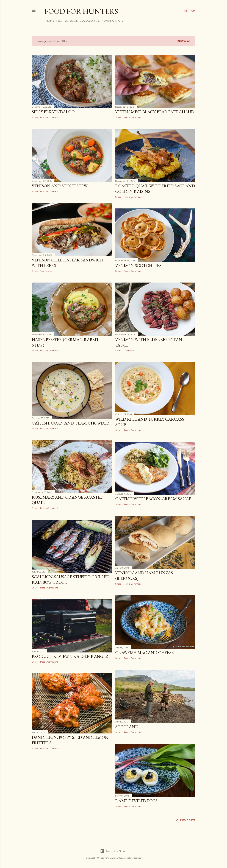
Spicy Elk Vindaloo (53, 112)
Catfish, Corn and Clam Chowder (71, 423)
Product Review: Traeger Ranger (70, 656)
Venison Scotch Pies (138, 265)
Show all (185, 41)
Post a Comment (49, 117)
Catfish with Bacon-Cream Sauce (153, 499)
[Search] (190, 11)
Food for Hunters (81, 11)
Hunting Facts (111, 21)
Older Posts (186, 820)
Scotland (127, 727)
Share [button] (35, 117)
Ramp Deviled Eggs (136, 801)
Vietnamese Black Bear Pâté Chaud (155, 112)
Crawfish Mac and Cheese (144, 653)
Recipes (61, 21)
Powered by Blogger (113, 851)
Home (49, 21)
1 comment (46, 271)
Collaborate (88, 21)
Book (73, 21)
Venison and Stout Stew (60, 186)
